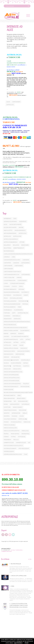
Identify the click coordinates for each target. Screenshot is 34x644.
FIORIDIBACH (8, 310)
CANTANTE (26, 260)
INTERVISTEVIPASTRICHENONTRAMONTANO (17, 322)
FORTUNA (7, 313)
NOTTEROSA (17, 366)
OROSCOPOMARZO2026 (11, 381)
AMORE (21, 227)
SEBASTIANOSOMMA (10, 410)
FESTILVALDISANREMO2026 (12, 304)
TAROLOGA (25, 431)
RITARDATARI (8, 401)
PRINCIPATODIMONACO (11, 387)
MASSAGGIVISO (9, 354)
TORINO (6, 437)
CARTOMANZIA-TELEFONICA (12, 272)
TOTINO (13, 437)
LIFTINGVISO (7, 342)
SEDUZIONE (22, 410)
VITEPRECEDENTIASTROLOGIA (13, 454)
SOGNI (21, 416)
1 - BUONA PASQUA (15, 564)
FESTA (6, 298)
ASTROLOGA (22, 233)
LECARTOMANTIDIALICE (11, 339)
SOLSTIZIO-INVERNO (10, 419)
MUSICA (6, 363)
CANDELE (7, 257)
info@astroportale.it (7, 551)
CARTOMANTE (8, 266)
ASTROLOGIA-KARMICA (11, 239)
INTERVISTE (17, 319)
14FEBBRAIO (7, 218)
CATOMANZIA (26, 275)
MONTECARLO (25, 360)
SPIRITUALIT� (23, 419)
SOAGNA (14, 416)
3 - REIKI (12, 586)
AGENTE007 (23, 221)
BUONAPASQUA (9, 251)
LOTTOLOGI (7, 345)
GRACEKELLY (16, 316)
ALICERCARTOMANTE (10, 227)
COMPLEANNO (22, 280)
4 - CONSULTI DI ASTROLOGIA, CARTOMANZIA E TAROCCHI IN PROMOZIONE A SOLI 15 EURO (19, 605)
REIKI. (19, 395)
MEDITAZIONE (20, 354)
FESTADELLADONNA (16, 298)
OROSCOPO (17, 369)
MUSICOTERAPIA (16, 363)
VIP (29, 443)
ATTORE (22, 242)
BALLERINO (7, 245)
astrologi (10, 105)
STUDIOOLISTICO (16, 422)
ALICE (5, 224)
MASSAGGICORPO (9, 351)
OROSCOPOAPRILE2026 (11, 375)
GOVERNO (7, 316)
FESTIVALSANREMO (10, 307)
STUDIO (6, 422)
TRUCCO (16, 440)
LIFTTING (16, 342)
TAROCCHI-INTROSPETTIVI (12, 431)
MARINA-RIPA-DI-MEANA (11, 348)
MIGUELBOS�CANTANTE (11, 360)
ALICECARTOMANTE (15, 224)
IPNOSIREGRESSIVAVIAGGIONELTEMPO (15, 328)
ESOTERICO (25, 292)
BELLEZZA (16, 245)
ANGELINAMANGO (20, 230)
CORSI (6, 283)
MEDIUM (6, 357)
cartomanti (16, 102)
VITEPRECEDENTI (9, 451)
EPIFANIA (21, 289)
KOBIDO (21, 333)
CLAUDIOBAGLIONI (10, 280)
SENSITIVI (7, 413)
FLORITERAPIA (18, 310)
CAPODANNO (25, 263)
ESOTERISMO (17, 295)
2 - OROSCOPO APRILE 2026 (18, 576)
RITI (15, 401)
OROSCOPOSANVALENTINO (12, 384)
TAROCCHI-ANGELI (9, 425)
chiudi (27, 643)
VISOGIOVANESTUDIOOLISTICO (13, 445)
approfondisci (18, 643)
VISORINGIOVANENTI (10, 448)
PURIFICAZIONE (8, 389)
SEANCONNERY (18, 407)
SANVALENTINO (15, 404)
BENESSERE (25, 245)
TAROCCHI (27, 422)
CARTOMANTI (19, 266)
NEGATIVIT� (7, 366)
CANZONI (16, 263)
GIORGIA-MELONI (23, 313)
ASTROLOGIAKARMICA (11, 242)
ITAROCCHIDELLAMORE (11, 331)
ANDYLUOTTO (8, 230)
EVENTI (26, 295)
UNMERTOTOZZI (21, 443)
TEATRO (6, 434)
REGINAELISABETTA (10, 395)
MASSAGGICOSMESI (23, 351)
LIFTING (28, 339)
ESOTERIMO (7, 295)
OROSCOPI (7, 369)
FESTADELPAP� (23, 301)
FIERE (19, 307)
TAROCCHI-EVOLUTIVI (10, 428)
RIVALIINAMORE (23, 401)
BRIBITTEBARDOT (19, 248)
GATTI (14, 313)
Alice (8, 102)
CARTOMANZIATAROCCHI (11, 275)
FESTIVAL (25, 304)
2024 (15, 218)
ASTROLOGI (7, 236)
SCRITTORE (7, 407)
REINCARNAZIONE (9, 398)
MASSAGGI (24, 348)
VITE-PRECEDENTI (24, 448)
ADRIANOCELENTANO (10, 221)
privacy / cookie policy (17, 550)
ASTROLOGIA (17, 236)
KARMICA (13, 333)
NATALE (26, 363)
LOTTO (23, 342)
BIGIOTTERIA (7, 248)
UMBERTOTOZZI (9, 443)
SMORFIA (7, 416)
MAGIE (21, 345)
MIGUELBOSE (15, 357)
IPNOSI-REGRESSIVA (10, 325)
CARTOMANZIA (8, 269)
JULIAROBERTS (25, 331)
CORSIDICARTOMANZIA (17, 283)
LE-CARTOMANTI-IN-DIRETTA (20, 336)
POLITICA (26, 384)
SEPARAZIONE (16, 413)
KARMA (6, 333)
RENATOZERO (21, 398)
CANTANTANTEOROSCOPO (12, 260)
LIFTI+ (22, 339)
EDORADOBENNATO (10, 289)
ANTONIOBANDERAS (10, 233)
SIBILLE (25, 413)
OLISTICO (26, 366)
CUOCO (14, 286)
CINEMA (19, 277)
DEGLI (21, 286)
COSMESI (7, 286)
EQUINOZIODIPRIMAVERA (12, 292)
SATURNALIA (25, 404)
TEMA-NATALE (15, 434)
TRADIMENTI (7, 440)
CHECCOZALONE (9, 277)
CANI (13, 257)
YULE (26, 454)
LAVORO (6, 336)
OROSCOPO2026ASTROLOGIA (13, 372)
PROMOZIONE (25, 387)
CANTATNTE (7, 263)
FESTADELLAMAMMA (10, 301)
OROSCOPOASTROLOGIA (12, 378)
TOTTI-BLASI (22, 437)
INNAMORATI (8, 319)
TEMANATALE (25, 434)
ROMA (6, 404)
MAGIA (15, 345)
